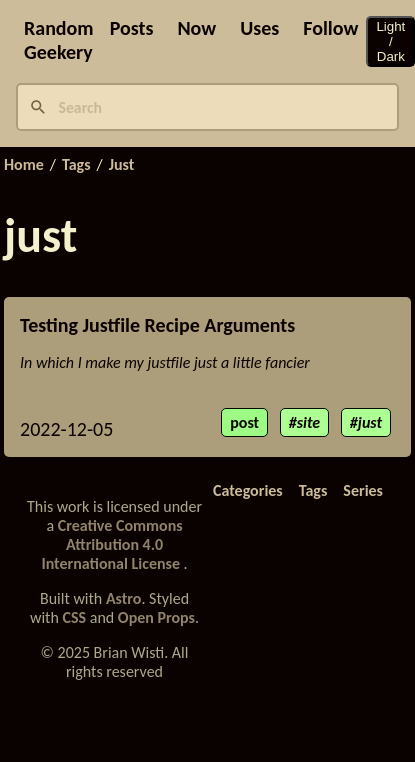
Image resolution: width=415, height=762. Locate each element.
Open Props (156, 617)
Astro (124, 598)
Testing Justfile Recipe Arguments (157, 325)
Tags (76, 165)
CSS (75, 617)
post (244, 422)
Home (24, 165)
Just (122, 165)
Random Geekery (59, 40)
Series (363, 490)
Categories (248, 490)
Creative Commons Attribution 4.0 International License (112, 544)
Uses (259, 28)
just (370, 422)
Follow (330, 28)
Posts (132, 28)
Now (196, 28)
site (309, 422)
